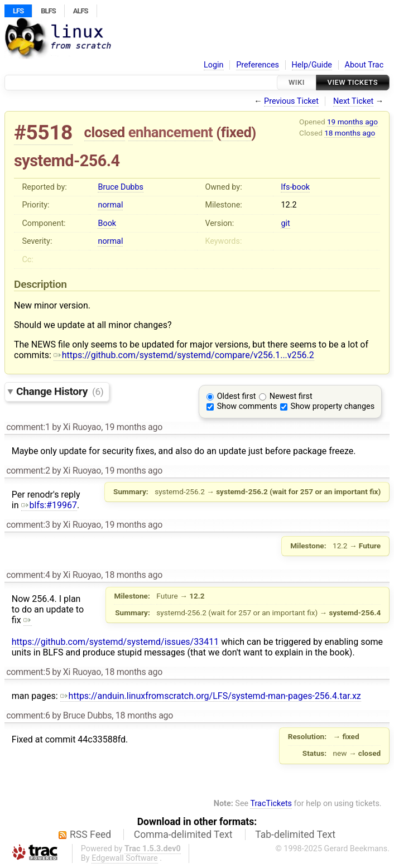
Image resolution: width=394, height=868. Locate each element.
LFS (18, 11)
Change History (60, 391)
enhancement (171, 132)
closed (105, 132)
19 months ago (352, 122)
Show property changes (333, 406)
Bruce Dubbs (120, 187)
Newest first (291, 396)
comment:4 (28, 575)
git (285, 223)
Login (214, 65)
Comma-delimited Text (183, 835)
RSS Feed (90, 835)
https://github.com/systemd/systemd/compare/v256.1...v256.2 (184, 355)
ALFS (81, 11)
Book (107, 223)
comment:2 (28, 471)
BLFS (48, 11)
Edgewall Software (125, 858)
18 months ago (350, 133)
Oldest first (237, 396)
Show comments (247, 406)
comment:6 (28, 715)
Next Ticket (353, 101)
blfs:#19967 (49, 505)
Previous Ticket (291, 101)
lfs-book (295, 187)
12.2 (289, 205)
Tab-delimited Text (295, 835)
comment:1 (28, 427)
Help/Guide (312, 65)
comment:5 (28, 672)
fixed (236, 132)
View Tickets (353, 82)
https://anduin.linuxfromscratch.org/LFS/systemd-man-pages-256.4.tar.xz (211, 696)
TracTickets (271, 804)
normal (110, 205)
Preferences (258, 65)
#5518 (43, 132)
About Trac (364, 65)
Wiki (297, 82)
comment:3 (28, 525)
